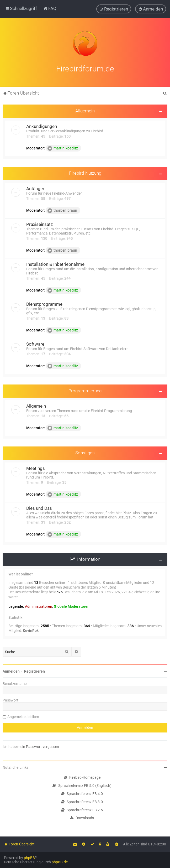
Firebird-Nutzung (85, 172)
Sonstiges (85, 452)
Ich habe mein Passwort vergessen (31, 746)
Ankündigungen (42, 126)
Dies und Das (39, 507)
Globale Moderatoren (72, 606)
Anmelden (11, 671)
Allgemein (85, 110)
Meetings (36, 467)
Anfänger (35, 188)
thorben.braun (62, 210)
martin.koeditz (63, 148)
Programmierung (85, 390)
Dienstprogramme (44, 303)
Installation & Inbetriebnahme (55, 263)
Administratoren (39, 606)
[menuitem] (50, 8)
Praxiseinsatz (39, 224)
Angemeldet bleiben (23, 716)
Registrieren (34, 671)
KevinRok (31, 630)
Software (35, 343)
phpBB (29, 858)
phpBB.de (60, 862)
